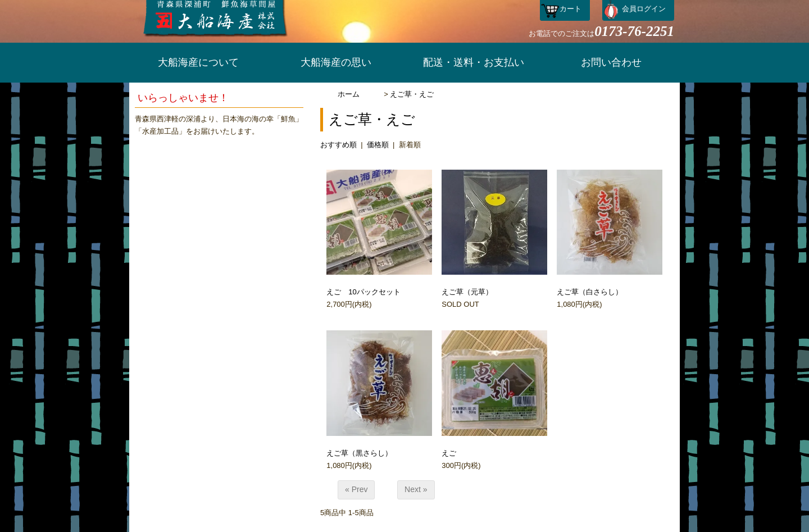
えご (449, 453)
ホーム (349, 94)
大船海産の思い (336, 62)
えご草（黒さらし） (359, 453)
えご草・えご (412, 94)
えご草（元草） (467, 292)
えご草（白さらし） (590, 292)
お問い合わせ (611, 62)
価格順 (378, 145)
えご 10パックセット (363, 292)
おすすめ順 (338, 145)
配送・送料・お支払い (474, 62)
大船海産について (198, 62)
